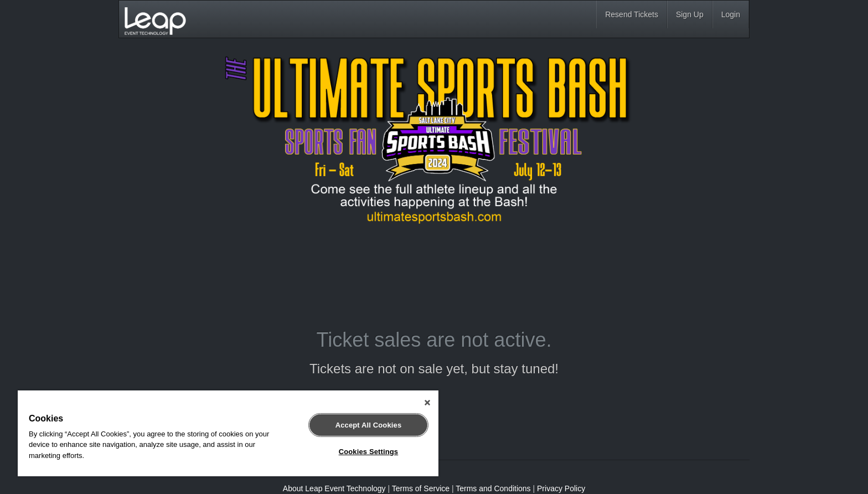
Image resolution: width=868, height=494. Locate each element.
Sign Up (690, 14)
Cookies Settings (369, 452)
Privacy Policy (561, 488)
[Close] (427, 403)
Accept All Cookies (369, 425)
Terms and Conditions (493, 488)
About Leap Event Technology (334, 488)
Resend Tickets (632, 14)
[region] (228, 433)
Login (731, 14)
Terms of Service (421, 488)
